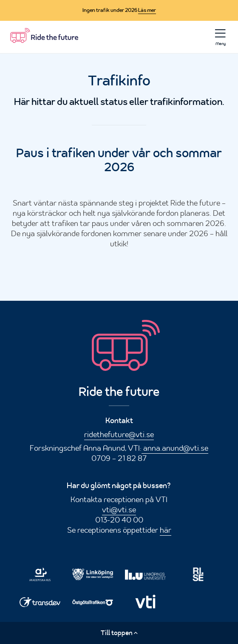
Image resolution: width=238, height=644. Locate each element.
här (166, 530)
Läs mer (147, 10)
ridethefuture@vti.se (119, 434)
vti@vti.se (119, 509)
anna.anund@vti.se (175, 448)
